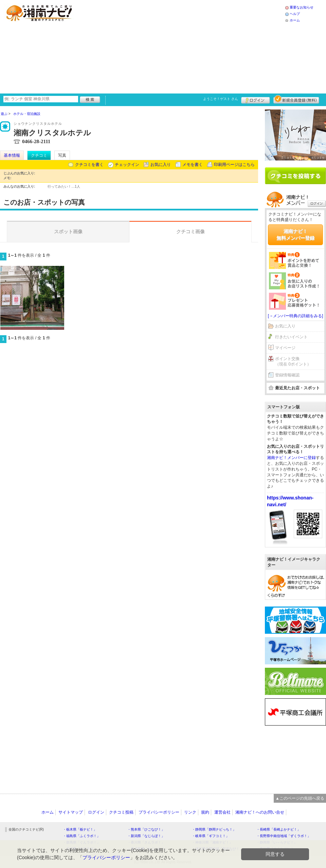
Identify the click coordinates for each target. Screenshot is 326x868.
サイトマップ (71, 812)
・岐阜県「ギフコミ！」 (211, 836)
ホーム (295, 20)
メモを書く (193, 165)
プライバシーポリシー (159, 812)
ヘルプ (295, 14)
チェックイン (127, 165)
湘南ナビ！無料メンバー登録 (295, 235)
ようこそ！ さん (221, 99)
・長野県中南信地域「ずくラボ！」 (284, 836)
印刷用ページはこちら (234, 165)
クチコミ (39, 155)
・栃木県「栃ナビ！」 (80, 829)
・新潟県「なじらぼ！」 (146, 836)
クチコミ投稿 (121, 812)
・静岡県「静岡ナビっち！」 (214, 829)
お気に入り (161, 165)
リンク (190, 812)
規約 (205, 812)
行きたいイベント (291, 337)
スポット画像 (68, 232)
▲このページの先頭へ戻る (300, 798)
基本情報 (12, 155)
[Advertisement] (147, 46)
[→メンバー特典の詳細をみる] (296, 316)
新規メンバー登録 (296, 99)
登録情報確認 (287, 375)
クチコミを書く (89, 165)
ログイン (256, 99)
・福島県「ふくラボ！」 (81, 836)
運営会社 (222, 812)
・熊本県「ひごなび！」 (146, 829)
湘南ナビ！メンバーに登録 (291, 458)
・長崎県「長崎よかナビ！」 (278, 829)
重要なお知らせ (302, 7)
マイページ (285, 348)
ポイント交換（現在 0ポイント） (293, 362)
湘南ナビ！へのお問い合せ (260, 812)
